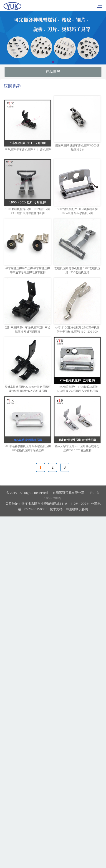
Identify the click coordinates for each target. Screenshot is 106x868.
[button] (53, 62)
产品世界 (53, 72)
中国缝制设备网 (77, 509)
